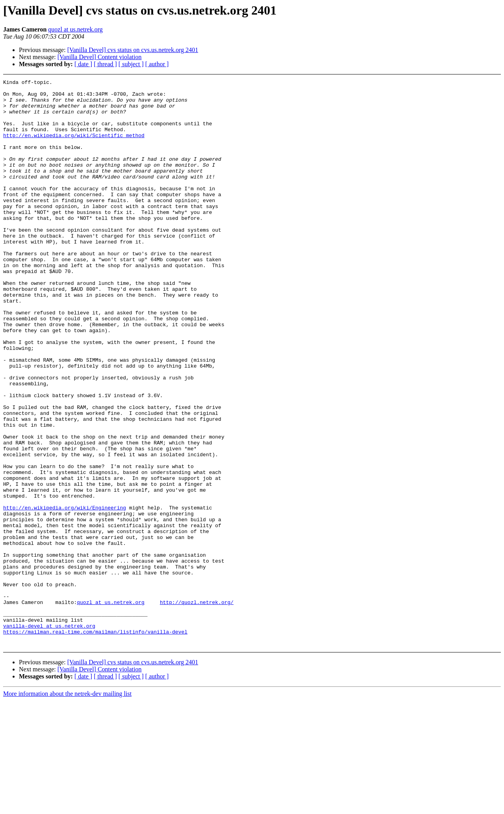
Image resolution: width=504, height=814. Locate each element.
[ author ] (157, 64)
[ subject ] (131, 64)
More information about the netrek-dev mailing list (67, 807)
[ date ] (83, 64)
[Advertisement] (451, 99)
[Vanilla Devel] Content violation (100, 57)
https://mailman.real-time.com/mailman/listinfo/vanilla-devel (95, 743)
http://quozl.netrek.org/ (197, 707)
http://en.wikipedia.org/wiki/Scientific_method (74, 147)
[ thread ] (105, 64)
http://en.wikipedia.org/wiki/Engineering (65, 594)
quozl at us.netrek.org (75, 29)
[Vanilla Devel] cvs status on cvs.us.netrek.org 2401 (133, 50)
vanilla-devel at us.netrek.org (49, 736)
